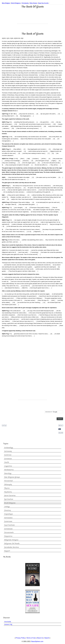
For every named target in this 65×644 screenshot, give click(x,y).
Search (47, 638)
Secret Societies (10, 496)
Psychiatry (8, 492)
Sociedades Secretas (12, 547)
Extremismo (8, 529)
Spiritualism (9, 499)
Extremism (8, 459)
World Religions (10, 503)
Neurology (8, 473)
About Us (40, 638)
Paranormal (8, 481)
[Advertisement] (32, 19)
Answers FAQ (8, 624)
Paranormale (9, 532)
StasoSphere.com (37, 641)
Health (7, 462)
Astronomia (8, 518)
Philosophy (8, 484)
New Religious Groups (12, 477)
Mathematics (9, 470)
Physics (7, 488)
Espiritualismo (9, 525)
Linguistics (8, 466)
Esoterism (8, 455)
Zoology (7, 507)
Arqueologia (9, 514)
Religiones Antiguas (11, 540)
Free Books (8, 622)
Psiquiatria (8, 536)
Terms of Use (31, 638)
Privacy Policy (21, 638)
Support (7, 551)
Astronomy (8, 451)
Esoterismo (8, 521)
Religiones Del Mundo (12, 543)
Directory (8, 510)
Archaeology (9, 448)
